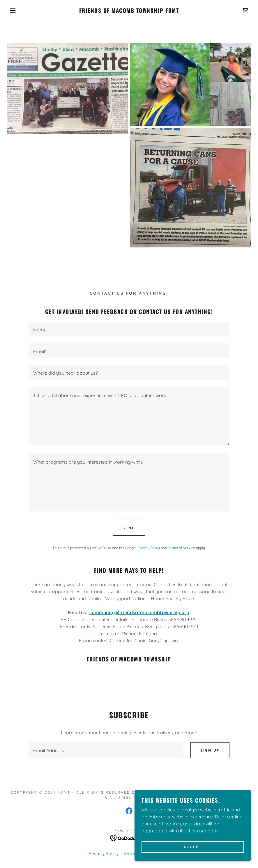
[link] (129, 11)
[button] (13, 11)
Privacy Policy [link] (149, 548)
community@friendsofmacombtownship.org (139, 612)
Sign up (210, 750)
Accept (193, 847)
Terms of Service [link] (181, 548)
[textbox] (129, 329)
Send (129, 528)
